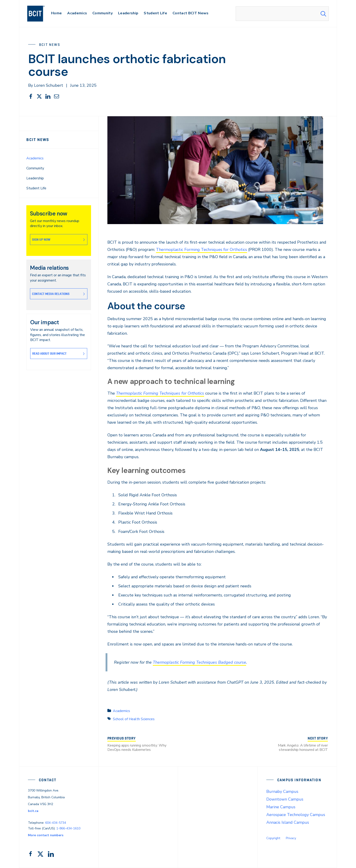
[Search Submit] (323, 14)
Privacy (291, 838)
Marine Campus (281, 807)
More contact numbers (46, 835)
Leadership (35, 178)
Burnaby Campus (282, 791)
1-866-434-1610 (68, 828)
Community (35, 168)
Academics (35, 158)
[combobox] (282, 14)
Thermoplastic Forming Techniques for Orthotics (201, 250)
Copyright (273, 838)
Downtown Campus (285, 799)
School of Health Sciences (134, 719)
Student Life (36, 188)
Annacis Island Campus (288, 822)
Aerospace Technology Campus (296, 815)
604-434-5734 (56, 823)
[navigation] (40, 14)
